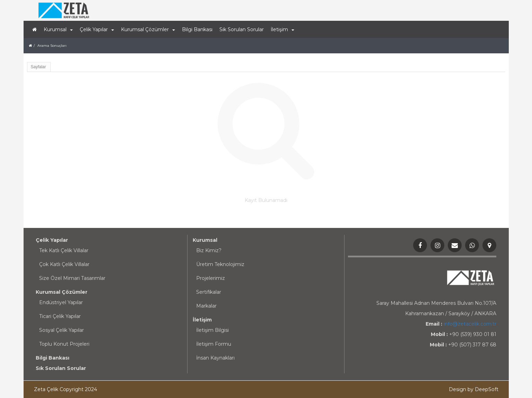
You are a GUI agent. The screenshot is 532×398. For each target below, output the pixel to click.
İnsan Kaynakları (215, 358)
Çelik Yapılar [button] (97, 29)
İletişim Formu (214, 344)
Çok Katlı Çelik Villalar (64, 264)
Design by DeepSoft (474, 389)
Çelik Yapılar (52, 240)
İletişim (202, 320)
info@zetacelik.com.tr (470, 324)
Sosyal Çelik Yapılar (62, 330)
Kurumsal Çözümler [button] (148, 29)
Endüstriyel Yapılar (61, 302)
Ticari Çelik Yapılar (60, 316)
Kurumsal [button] (58, 29)
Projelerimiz (211, 278)
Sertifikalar (209, 292)
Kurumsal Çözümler (62, 292)
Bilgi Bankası (197, 29)
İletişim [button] (282, 29)
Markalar (206, 306)
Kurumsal (205, 240)
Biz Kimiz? (209, 250)
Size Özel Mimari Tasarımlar (72, 278)
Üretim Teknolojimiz (220, 264)
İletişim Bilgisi (212, 330)
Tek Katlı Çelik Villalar (64, 250)
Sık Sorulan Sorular (242, 29)
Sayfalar (38, 67)
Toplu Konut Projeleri (64, 344)
